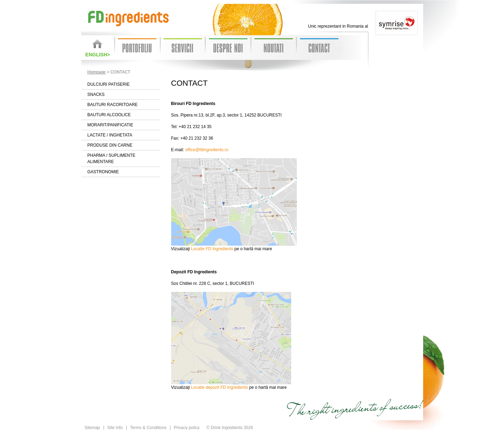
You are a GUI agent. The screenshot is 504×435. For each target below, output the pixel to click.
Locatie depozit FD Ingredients (220, 387)
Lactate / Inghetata (110, 135)
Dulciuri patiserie (109, 84)
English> (98, 55)
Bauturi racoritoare (113, 105)
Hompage (97, 72)
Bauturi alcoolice (109, 115)
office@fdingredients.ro (207, 150)
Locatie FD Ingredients (212, 249)
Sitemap (92, 428)
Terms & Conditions (148, 428)
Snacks (96, 94)
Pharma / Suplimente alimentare (111, 159)
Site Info (115, 428)
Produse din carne (110, 145)
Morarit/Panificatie (110, 125)
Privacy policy (187, 428)
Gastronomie (103, 172)
